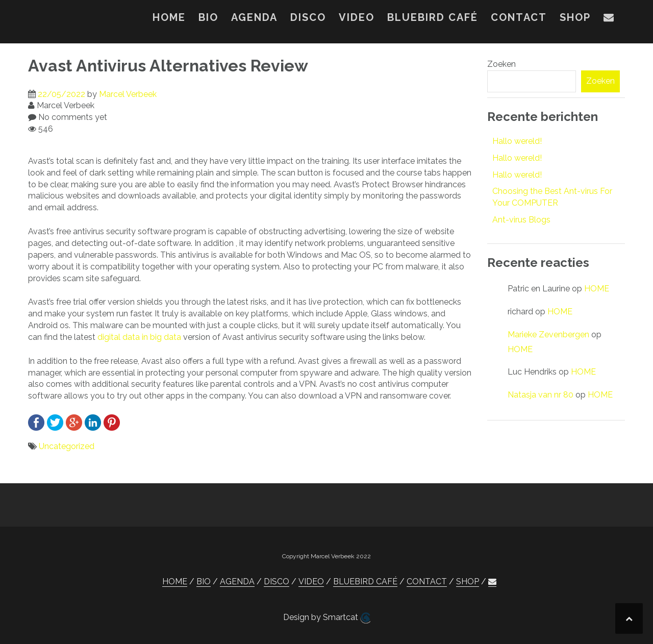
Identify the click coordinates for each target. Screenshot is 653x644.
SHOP (575, 17)
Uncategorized (67, 446)
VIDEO (357, 17)
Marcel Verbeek (128, 94)
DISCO (308, 17)
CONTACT (519, 17)
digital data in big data (139, 337)
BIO (208, 17)
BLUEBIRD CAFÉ (433, 17)
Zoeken (501, 64)
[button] (609, 19)
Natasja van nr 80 (541, 395)
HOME (169, 17)
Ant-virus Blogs (521, 220)
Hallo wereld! (517, 141)
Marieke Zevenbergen (548, 335)
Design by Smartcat (327, 618)
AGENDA (254, 17)
